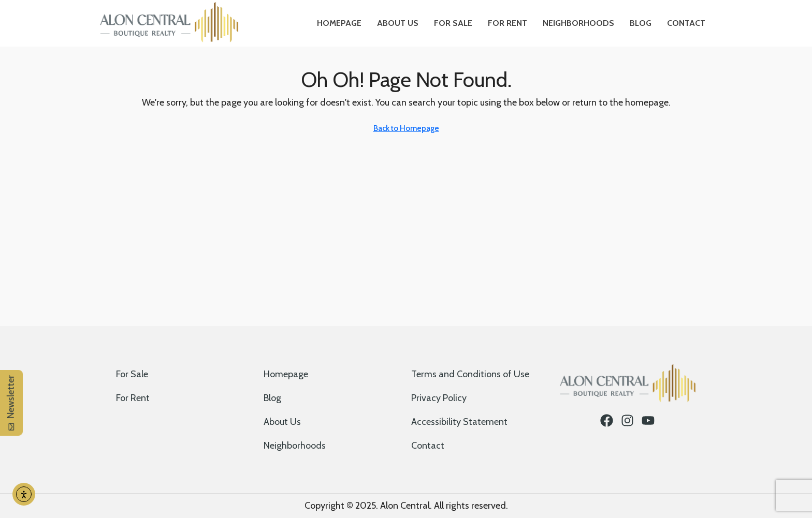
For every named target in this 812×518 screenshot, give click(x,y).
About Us (398, 23)
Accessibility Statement (459, 422)
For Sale (453, 23)
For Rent (508, 23)
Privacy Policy (439, 398)
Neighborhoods (578, 23)
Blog (641, 23)
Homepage (339, 23)
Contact (686, 23)
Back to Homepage (406, 128)
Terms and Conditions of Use (470, 374)
